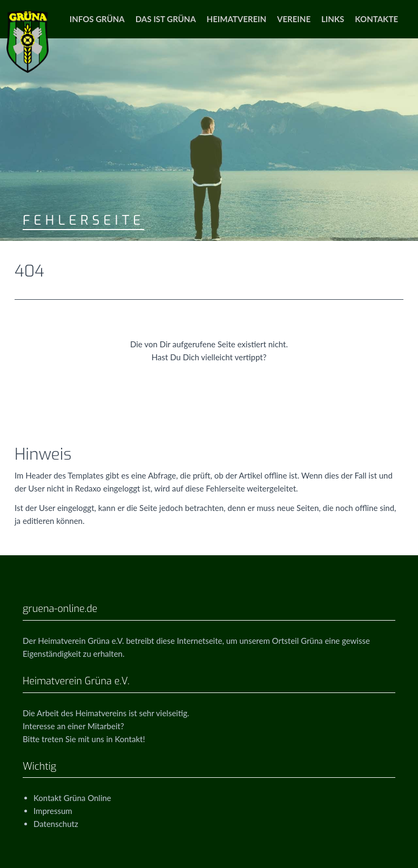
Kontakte (376, 19)
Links (333, 19)
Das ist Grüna (166, 19)
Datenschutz (56, 824)
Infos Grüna (97, 19)
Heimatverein (237, 19)
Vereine (294, 19)
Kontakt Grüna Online (72, 798)
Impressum (53, 811)
